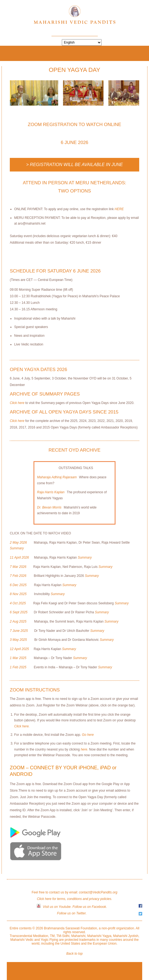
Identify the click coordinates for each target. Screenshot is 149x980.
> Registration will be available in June (74, 165)
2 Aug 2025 (18, 621)
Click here (17, 403)
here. (84, 749)
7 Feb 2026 (18, 576)
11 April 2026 (19, 558)
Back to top (74, 954)
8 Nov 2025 (18, 594)
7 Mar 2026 (18, 567)
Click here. (22, 726)
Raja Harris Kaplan (51, 492)
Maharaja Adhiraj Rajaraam (57, 477)
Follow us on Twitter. (72, 913)
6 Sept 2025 (19, 612)
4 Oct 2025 (18, 603)
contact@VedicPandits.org (98, 892)
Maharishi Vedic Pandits (75, 17)
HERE (119, 209)
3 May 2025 (18, 640)
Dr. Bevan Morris (49, 507)
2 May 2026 (18, 543)
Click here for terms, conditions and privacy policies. (74, 899)
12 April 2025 (19, 649)
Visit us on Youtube (57, 907)
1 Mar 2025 (18, 658)
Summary (17, 548)
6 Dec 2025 (18, 585)
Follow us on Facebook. (90, 907)
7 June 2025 (19, 631)
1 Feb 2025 (18, 667)
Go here (87, 735)
